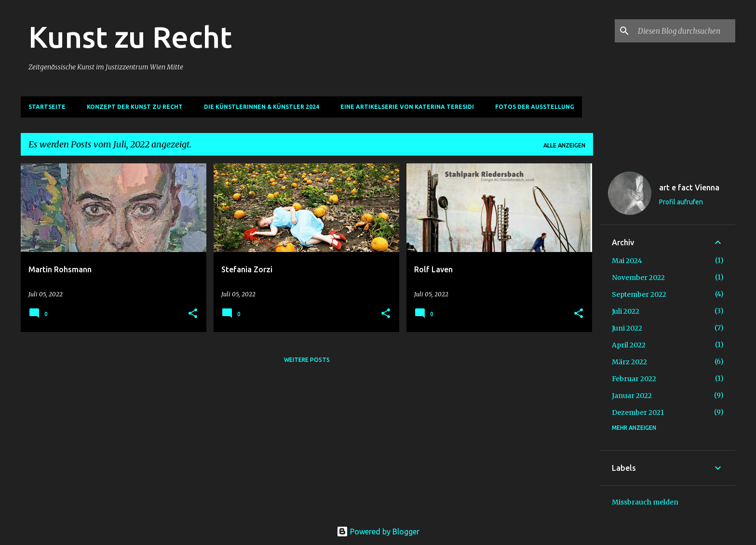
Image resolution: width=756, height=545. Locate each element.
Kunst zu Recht (130, 37)
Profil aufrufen (681, 202)
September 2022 (639, 294)
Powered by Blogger (378, 532)
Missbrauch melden (645, 502)
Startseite (47, 107)
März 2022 (629, 362)
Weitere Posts (307, 360)
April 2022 (629, 345)
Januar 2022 (632, 396)
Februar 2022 (634, 379)
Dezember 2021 (638, 412)
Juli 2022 (626, 311)
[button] (193, 314)
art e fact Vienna (689, 187)
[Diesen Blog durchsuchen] (685, 31)
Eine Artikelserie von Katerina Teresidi (407, 107)
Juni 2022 (627, 328)
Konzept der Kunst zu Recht (135, 107)
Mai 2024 (627, 261)
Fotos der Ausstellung (535, 107)
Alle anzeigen (564, 145)
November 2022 (638, 278)
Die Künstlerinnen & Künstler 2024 (262, 107)
